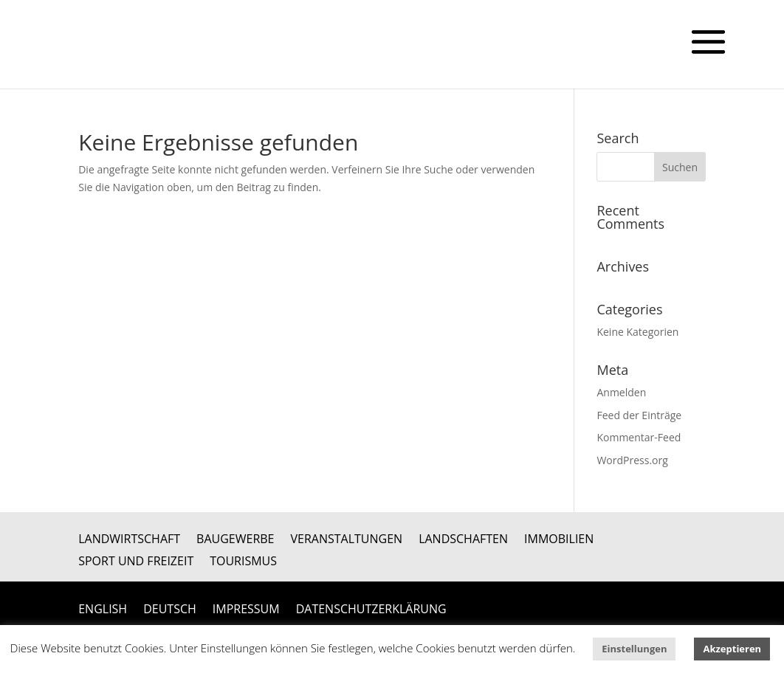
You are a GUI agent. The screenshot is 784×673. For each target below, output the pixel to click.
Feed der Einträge (639, 415)
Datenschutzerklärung (371, 610)
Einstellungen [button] (634, 649)
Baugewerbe (235, 540)
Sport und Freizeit (136, 562)
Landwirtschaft (129, 540)
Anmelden (621, 392)
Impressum (246, 610)
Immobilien (559, 540)
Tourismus (243, 562)
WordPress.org (632, 460)
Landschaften (463, 540)
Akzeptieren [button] (732, 649)
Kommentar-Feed (639, 437)
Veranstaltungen (347, 540)
